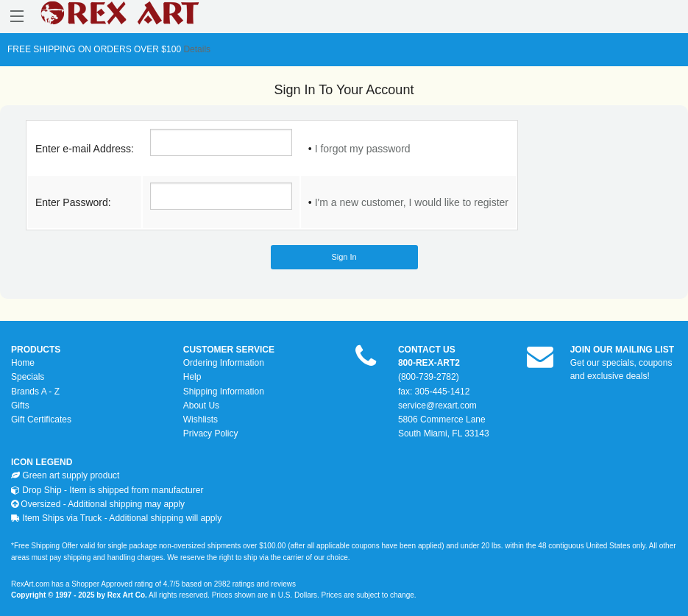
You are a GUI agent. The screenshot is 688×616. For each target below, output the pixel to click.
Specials (28, 377)
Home (23, 363)
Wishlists (201, 419)
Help (192, 377)
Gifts (20, 406)
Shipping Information (224, 392)
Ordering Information (224, 363)
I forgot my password (363, 149)
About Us (201, 406)
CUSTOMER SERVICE (229, 350)
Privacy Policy (211, 433)
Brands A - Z (35, 392)
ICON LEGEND (42, 462)
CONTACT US (427, 350)
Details (196, 49)
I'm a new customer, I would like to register (412, 202)
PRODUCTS (36, 350)
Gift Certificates (41, 419)
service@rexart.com (437, 406)
